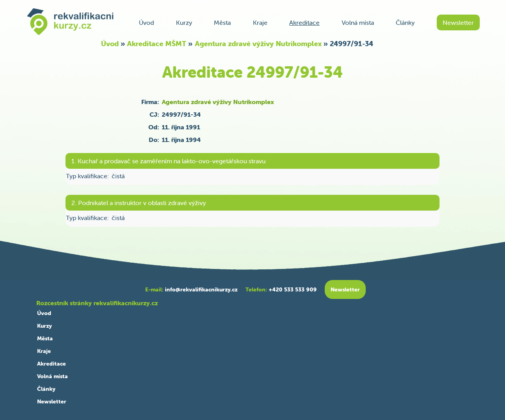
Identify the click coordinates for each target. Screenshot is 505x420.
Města (222, 22)
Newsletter (458, 22)
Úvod (146, 22)
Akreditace (304, 22)
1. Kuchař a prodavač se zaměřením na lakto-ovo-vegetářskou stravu (168, 161)
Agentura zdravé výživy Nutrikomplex (258, 44)
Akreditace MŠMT (157, 44)
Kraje (260, 22)
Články (405, 22)
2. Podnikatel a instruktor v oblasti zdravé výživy (139, 203)
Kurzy (184, 22)
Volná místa (358, 22)
